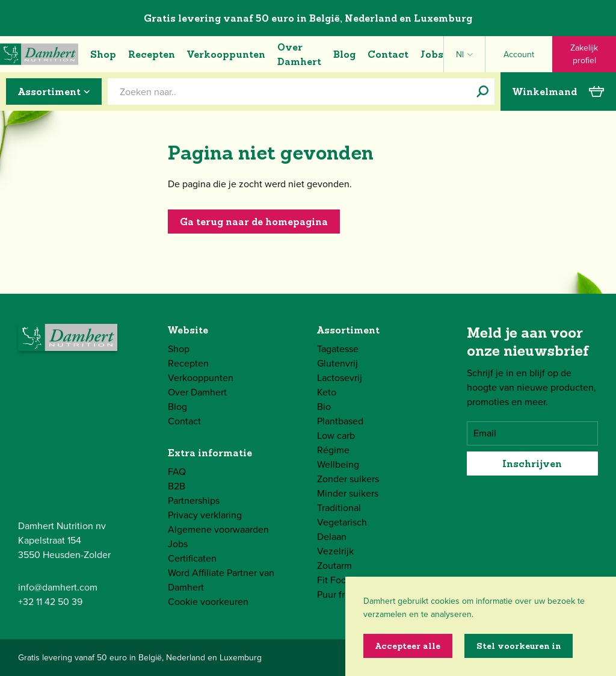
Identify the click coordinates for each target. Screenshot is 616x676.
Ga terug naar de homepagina (254, 222)
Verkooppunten (226, 54)
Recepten (152, 54)
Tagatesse (338, 349)
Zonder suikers (348, 479)
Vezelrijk (335, 551)
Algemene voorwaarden (218, 529)
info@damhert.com (58, 587)
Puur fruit (336, 594)
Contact (388, 54)
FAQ (177, 472)
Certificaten (192, 558)
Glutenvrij (337, 363)
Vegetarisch (342, 522)
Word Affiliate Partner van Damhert (221, 580)
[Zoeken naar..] (482, 91)
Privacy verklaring (205, 515)
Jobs (432, 54)
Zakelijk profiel (584, 54)
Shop (103, 54)
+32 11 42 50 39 (50, 602)
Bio (324, 407)
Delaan (332, 537)
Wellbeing (338, 464)
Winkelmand (558, 91)
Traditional (339, 508)
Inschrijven (532, 464)
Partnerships (194, 501)
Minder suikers (348, 493)
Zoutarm (334, 566)
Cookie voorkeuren (208, 602)
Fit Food (334, 580)
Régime (333, 450)
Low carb (336, 436)
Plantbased (340, 421)
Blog (344, 54)
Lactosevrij (340, 378)
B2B (177, 486)
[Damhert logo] (39, 54)
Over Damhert (299, 54)
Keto (327, 392)
